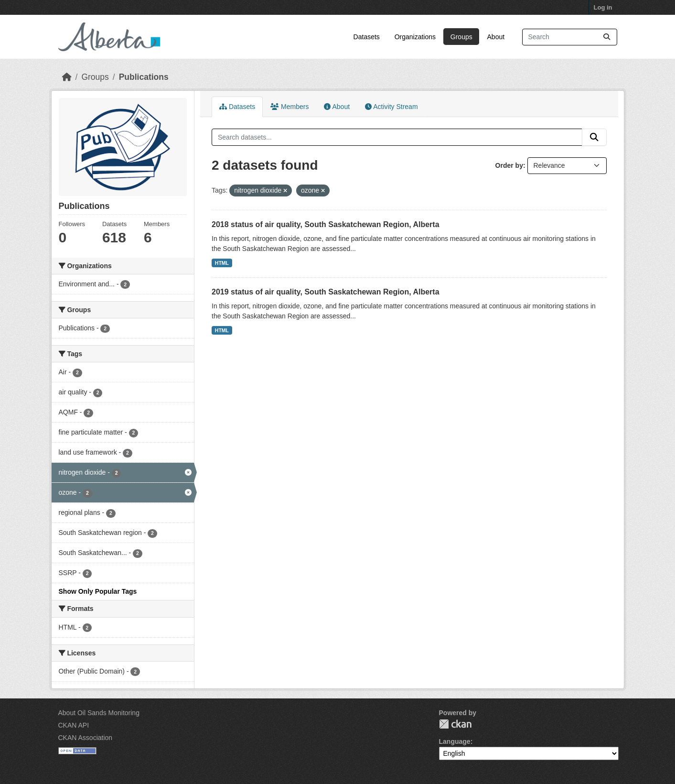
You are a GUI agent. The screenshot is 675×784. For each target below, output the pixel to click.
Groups (461, 37)
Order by (509, 165)
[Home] (67, 77)
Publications (144, 77)
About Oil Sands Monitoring (99, 713)
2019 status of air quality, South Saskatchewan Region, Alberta (326, 292)
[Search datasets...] (570, 37)
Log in (603, 7)
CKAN (455, 724)
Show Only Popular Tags (98, 591)
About (496, 37)
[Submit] (607, 37)
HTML (222, 263)
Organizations (415, 37)
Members (289, 107)
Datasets (367, 37)
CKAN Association (86, 738)
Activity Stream (391, 107)
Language (455, 741)
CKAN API (74, 725)
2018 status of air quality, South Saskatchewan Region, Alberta (326, 224)
